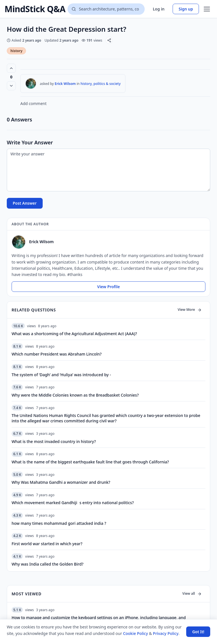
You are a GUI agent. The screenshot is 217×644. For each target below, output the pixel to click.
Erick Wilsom (65, 84)
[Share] (109, 40)
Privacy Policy (166, 633)
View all (192, 593)
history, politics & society (101, 84)
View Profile (108, 287)
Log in (159, 9)
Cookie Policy (135, 633)
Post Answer (25, 203)
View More (190, 310)
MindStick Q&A (35, 9)
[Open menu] (207, 9)
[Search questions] (106, 9)
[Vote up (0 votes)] (11, 68)
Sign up (186, 9)
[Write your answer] (108, 170)
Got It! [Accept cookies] (198, 632)
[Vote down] (11, 86)
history (16, 51)
